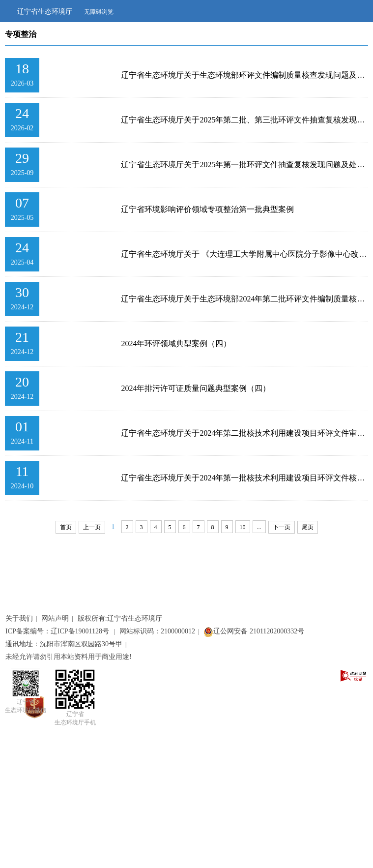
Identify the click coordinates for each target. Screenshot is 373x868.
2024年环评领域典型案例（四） (176, 344)
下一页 (282, 527)
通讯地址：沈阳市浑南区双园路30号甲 (64, 644)
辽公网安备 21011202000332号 (254, 631)
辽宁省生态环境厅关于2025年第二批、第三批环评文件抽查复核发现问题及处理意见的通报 (244, 120)
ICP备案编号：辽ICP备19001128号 (58, 631)
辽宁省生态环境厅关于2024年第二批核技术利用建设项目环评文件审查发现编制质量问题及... (244, 433)
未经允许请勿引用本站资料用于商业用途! (69, 657)
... (259, 527)
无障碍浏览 (99, 12)
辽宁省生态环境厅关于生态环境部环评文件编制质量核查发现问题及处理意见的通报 (244, 75)
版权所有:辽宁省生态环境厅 (120, 618)
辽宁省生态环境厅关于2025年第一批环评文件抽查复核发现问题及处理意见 (244, 165)
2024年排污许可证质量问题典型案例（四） (196, 388)
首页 (66, 527)
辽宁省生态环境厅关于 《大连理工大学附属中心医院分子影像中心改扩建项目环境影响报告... (244, 254)
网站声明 (55, 618)
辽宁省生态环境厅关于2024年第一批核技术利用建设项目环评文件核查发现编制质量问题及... (244, 478)
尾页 (308, 527)
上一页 (92, 527)
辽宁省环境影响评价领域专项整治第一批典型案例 (207, 209)
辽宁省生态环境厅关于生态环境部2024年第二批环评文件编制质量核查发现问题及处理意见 (244, 299)
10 (243, 527)
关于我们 (19, 618)
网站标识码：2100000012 (157, 631)
